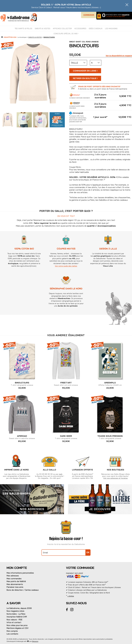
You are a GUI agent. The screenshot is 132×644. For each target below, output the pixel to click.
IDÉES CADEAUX (96, 29)
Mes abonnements (15, 584)
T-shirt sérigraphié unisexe (22, 384)
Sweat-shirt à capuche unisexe (22, 437)
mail (60, 474)
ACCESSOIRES (80, 29)
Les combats (12, 634)
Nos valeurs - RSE (15, 620)
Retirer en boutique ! (85, 78)
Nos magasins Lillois (15, 611)
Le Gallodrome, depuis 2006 (19, 608)
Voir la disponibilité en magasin (119, 56)
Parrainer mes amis (15, 587)
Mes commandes (14, 579)
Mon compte (12, 631)
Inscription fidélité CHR (17, 617)
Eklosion (35, 641)
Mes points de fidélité (16, 581)
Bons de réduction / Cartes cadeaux (23, 590)
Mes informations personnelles (20, 573)
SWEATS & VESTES (43, 29)
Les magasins (111, 29)
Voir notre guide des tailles (87, 266)
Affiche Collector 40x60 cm (110, 384)
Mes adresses (13, 576)
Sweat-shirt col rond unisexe (66, 384)
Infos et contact (14, 622)
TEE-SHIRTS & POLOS (23, 29)
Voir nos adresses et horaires (115, 478)
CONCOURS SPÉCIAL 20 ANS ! (66, 34)
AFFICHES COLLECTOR (62, 29)
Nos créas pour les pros (17, 625)
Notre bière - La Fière (16, 614)
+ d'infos (71, 596)
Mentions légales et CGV (18, 628)
